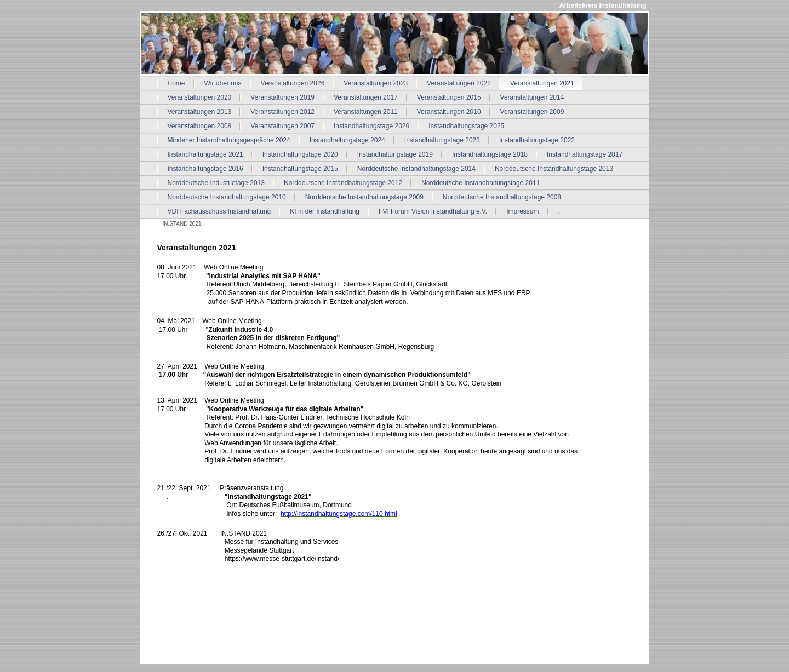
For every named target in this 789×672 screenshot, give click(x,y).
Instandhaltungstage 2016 (205, 169)
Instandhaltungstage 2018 (490, 154)
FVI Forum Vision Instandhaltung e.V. (433, 211)
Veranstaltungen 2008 (200, 126)
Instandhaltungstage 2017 (585, 154)
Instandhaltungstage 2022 (537, 140)
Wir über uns (223, 83)
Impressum (522, 211)
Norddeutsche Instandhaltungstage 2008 (502, 197)
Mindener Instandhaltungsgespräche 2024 (229, 140)
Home (176, 83)
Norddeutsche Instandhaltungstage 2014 (416, 169)
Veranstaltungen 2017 (366, 97)
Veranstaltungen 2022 (459, 83)
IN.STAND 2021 (182, 224)
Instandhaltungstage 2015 (300, 169)
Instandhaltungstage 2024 (347, 140)
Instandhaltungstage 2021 (205, 154)
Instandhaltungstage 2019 (395, 154)
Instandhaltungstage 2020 (300, 154)
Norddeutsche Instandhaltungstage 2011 (481, 183)
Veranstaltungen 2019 (282, 97)
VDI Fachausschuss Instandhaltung (219, 211)
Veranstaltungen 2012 (282, 112)
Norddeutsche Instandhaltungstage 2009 (364, 197)
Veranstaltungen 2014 (532, 97)
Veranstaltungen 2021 (542, 83)
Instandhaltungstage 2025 (466, 126)
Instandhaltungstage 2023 (442, 140)
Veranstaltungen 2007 (282, 126)
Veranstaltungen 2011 (366, 112)
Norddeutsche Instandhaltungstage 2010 (227, 197)
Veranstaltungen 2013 (200, 112)
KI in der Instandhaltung (325, 211)
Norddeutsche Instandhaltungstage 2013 (554, 169)
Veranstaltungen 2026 (293, 83)
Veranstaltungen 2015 (449, 97)
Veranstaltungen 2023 (376, 83)
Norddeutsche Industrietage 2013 (216, 183)
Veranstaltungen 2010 (449, 112)
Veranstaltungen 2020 (200, 97)
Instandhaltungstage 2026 (371, 126)
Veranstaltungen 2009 (532, 112)
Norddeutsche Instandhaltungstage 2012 (343, 183)
